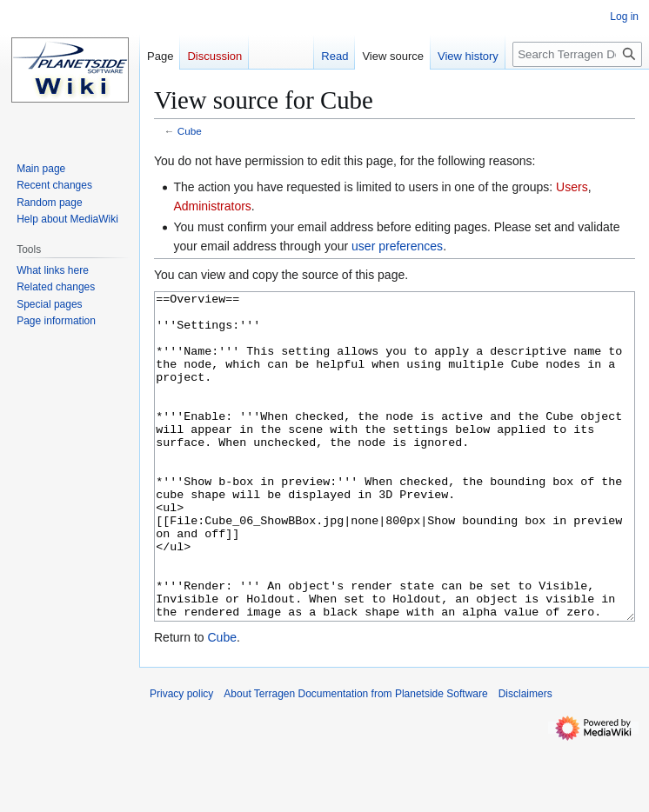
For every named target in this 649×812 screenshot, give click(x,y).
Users (572, 187)
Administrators (212, 206)
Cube (190, 131)
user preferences (397, 246)
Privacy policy (181, 759)
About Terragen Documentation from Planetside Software (355, 759)
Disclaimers (525, 759)
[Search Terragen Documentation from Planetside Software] (577, 54)
